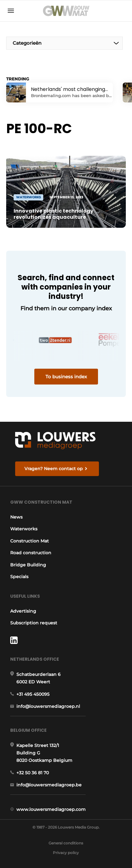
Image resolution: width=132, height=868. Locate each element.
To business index (66, 377)
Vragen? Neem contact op (54, 469)
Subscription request (34, 623)
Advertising (23, 611)
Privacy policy (66, 853)
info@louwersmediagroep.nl (48, 706)
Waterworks (24, 529)
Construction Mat (30, 541)
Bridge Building (28, 565)
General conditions (66, 843)
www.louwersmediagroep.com (51, 809)
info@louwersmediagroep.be (49, 785)
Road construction (31, 553)
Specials (19, 577)
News (16, 517)
